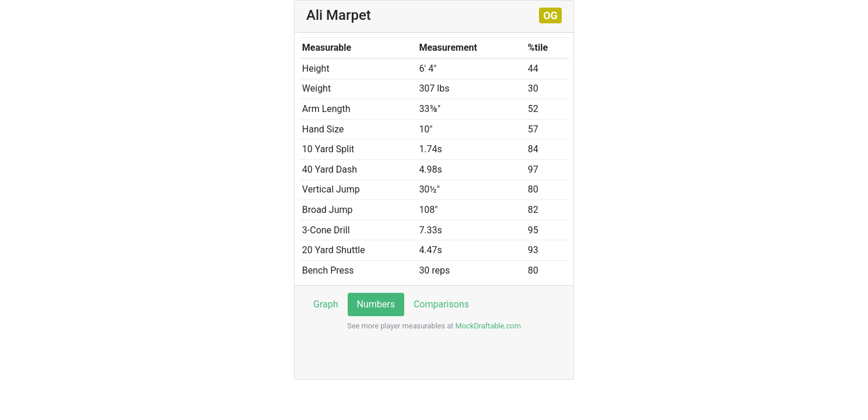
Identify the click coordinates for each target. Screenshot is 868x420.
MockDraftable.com (487, 326)
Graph (326, 304)
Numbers (376, 304)
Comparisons (441, 304)
